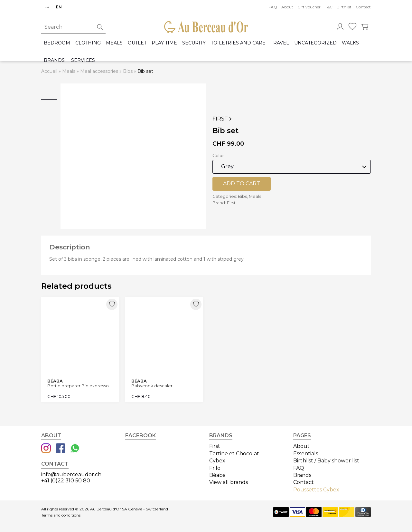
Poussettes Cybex (316, 489)
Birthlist (344, 7)
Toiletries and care (238, 43)
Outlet (137, 43)
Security (194, 43)
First (223, 119)
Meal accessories (99, 71)
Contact (363, 7)
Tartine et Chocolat (234, 453)
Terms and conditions (61, 515)
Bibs (128, 71)
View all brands (229, 482)
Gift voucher (309, 7)
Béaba (217, 474)
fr (47, 7)
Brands (54, 60)
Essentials (306, 453)
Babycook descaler (152, 385)
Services (83, 60)
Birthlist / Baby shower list (326, 460)
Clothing (88, 43)
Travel (280, 43)
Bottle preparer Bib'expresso (78, 385)
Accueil (49, 71)
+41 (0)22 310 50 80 (66, 480)
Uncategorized (315, 43)
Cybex (217, 460)
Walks (350, 43)
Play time (164, 43)
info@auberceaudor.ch (71, 474)
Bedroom (57, 43)
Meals (114, 43)
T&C (329, 7)
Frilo (215, 467)
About (287, 7)
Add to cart (242, 184)
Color (218, 156)
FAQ (273, 7)
